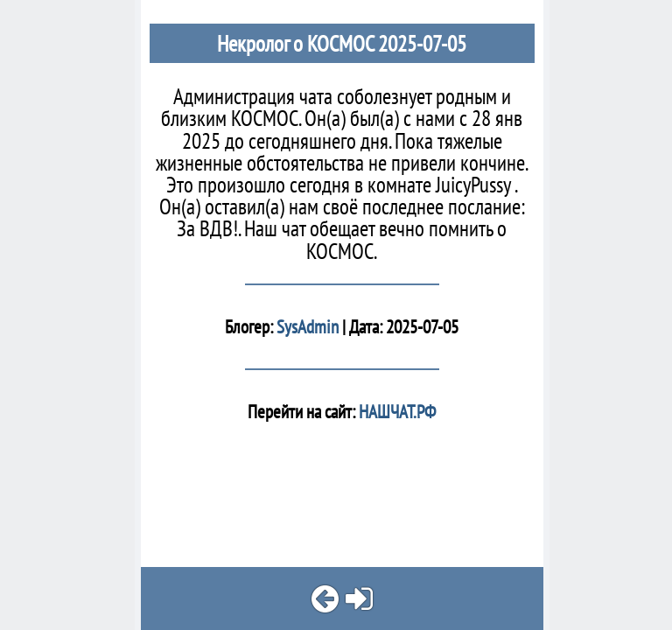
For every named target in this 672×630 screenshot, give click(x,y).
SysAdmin (308, 327)
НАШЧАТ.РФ (395, 412)
